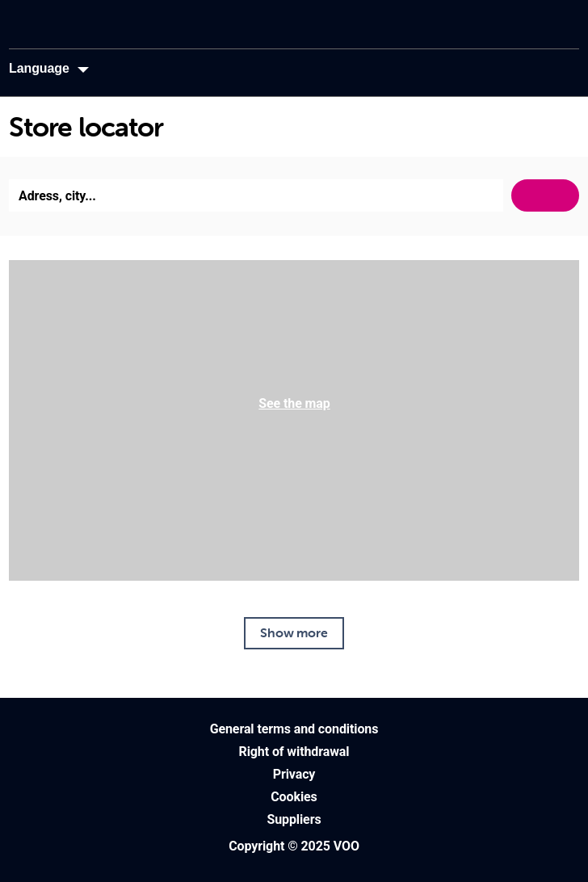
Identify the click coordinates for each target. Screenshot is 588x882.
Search (545, 195)
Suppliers (294, 819)
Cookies (294, 797)
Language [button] (39, 68)
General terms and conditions (294, 729)
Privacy (294, 774)
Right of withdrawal (294, 752)
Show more (294, 632)
